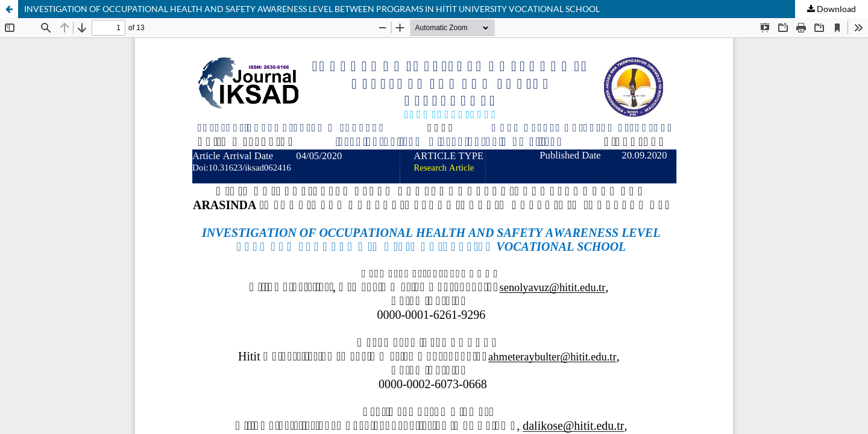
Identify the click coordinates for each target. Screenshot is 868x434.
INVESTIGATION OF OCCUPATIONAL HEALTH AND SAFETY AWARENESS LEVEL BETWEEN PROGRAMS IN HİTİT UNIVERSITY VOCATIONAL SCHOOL (312, 9)
